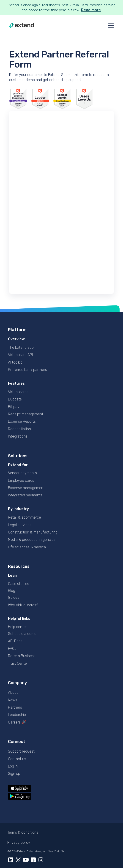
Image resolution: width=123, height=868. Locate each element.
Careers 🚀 (17, 722)
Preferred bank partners (27, 370)
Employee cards (21, 480)
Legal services (20, 525)
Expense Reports (22, 421)
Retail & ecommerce (25, 517)
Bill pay (14, 407)
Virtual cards (18, 392)
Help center (17, 627)
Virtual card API (20, 355)
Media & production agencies (32, 540)
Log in (13, 766)
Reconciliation (19, 429)
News (13, 700)
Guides (14, 597)
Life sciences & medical (27, 547)
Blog (12, 591)
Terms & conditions (23, 832)
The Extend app (21, 347)
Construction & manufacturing (33, 532)
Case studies (19, 584)
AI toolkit (15, 362)
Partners (15, 707)
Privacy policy (19, 842)
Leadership (17, 715)
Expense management (26, 488)
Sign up (14, 774)
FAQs (12, 649)
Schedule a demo (22, 634)
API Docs (15, 641)
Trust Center (18, 663)
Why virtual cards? (23, 605)
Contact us (17, 759)
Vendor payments (22, 473)
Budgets (15, 399)
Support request (21, 751)
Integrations (18, 436)
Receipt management (26, 414)
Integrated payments (25, 495)
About (13, 692)
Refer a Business (22, 656)
